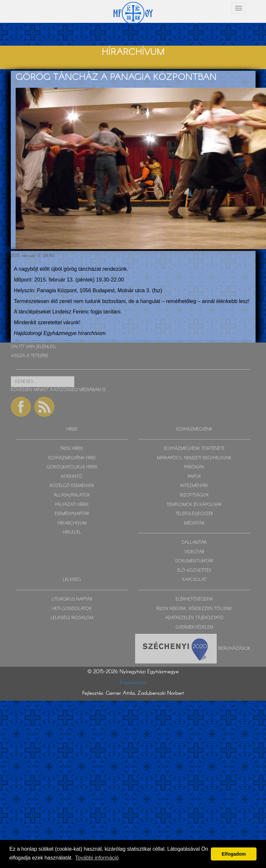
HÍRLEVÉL (72, 533)
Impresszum (133, 683)
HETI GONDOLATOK (72, 609)
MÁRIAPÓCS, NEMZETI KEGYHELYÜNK (194, 458)
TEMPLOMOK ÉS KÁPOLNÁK (194, 505)
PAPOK (194, 477)
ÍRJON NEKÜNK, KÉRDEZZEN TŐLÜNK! (194, 609)
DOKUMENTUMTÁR (194, 561)
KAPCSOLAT (194, 580)
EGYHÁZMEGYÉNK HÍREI (72, 458)
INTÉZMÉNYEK (194, 486)
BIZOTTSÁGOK (194, 495)
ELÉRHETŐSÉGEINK (194, 599)
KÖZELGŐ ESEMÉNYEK (72, 486)
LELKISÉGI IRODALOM (72, 618)
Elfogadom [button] (234, 854)
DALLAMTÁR (194, 543)
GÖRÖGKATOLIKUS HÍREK (72, 467)
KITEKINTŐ (72, 477)
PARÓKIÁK (194, 467)
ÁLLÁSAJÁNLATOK (72, 495)
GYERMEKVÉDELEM (194, 627)
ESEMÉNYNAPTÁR (72, 514)
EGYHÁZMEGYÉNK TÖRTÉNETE (194, 449)
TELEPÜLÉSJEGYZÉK (194, 514)
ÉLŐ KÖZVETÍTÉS (194, 571)
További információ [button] (97, 858)
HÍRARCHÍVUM (72, 523)
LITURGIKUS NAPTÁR (72, 599)
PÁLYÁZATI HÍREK (72, 505)
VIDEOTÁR (194, 552)
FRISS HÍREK (72, 449)
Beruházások (234, 648)
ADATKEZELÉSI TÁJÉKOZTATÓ (194, 618)
